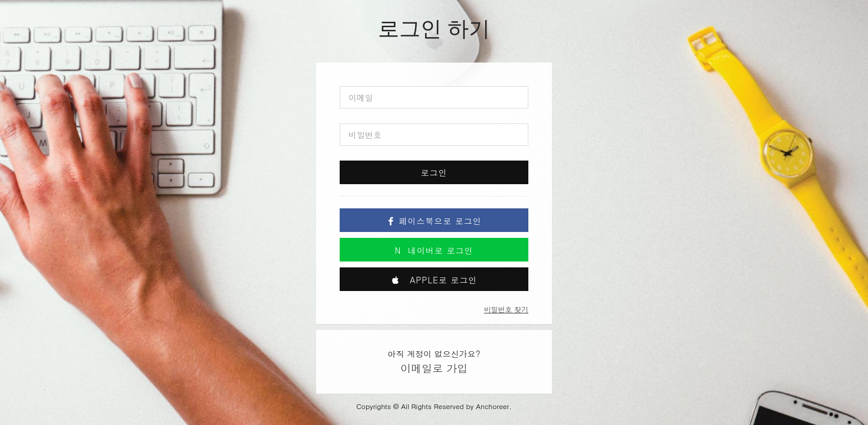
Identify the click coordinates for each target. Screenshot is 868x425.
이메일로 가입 (434, 368)
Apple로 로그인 (434, 280)
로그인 (434, 172)
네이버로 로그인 (434, 250)
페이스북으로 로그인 (434, 221)
